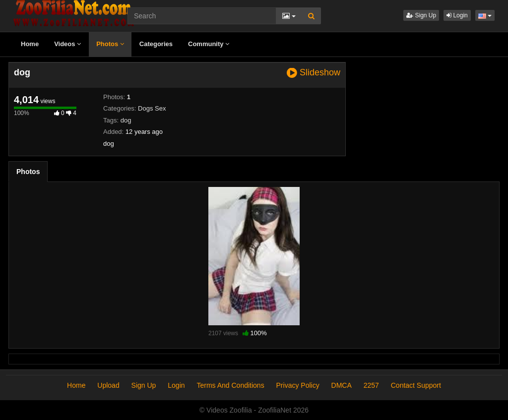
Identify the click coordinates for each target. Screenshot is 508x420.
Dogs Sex (152, 108)
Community (209, 44)
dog (126, 120)
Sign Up (421, 15)
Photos (110, 44)
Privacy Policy (298, 385)
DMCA (342, 385)
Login (457, 15)
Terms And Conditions (230, 385)
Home (30, 44)
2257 (371, 385)
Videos (67, 44)
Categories (156, 44)
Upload (108, 385)
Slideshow (314, 73)
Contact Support (416, 385)
